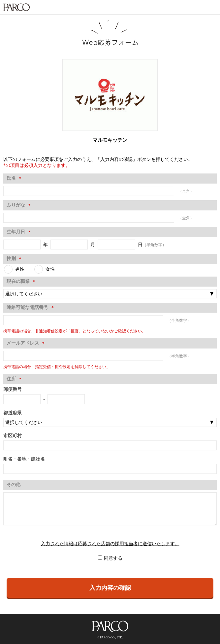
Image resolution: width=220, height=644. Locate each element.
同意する (113, 558)
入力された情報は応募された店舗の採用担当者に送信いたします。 (110, 544)
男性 (20, 269)
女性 (50, 269)
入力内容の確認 (110, 588)
